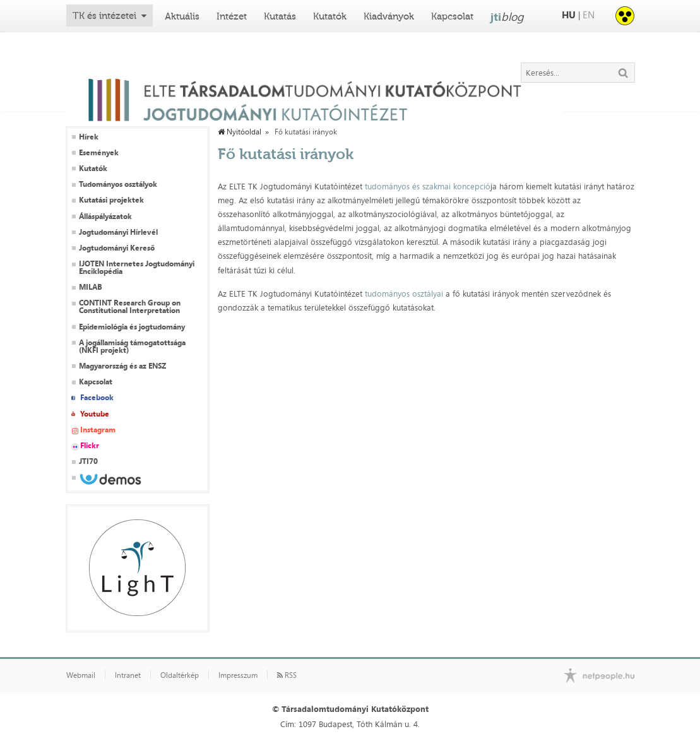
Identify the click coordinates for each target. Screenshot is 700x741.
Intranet (128, 675)
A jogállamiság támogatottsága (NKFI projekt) (132, 347)
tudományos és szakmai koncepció (428, 186)
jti (507, 16)
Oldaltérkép (180, 675)
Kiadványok (389, 16)
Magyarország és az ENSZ (122, 366)
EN (589, 15)
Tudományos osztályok (118, 184)
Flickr (90, 446)
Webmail (81, 675)
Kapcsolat (452, 16)
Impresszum (238, 675)
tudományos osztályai (404, 293)
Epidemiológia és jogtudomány (132, 327)
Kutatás (280, 16)
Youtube (95, 414)
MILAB (91, 287)
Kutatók (330, 16)
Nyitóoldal (240, 132)
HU (569, 15)
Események (99, 153)
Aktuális (182, 16)
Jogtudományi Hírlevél (118, 232)
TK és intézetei (104, 16)
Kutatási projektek (111, 200)
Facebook (97, 398)
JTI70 (88, 461)
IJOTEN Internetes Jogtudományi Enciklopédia (137, 268)
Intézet (232, 16)
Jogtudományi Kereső (117, 248)
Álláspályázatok (105, 216)
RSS (287, 675)
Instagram (98, 430)
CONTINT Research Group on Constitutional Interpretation (130, 307)
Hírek (89, 137)
